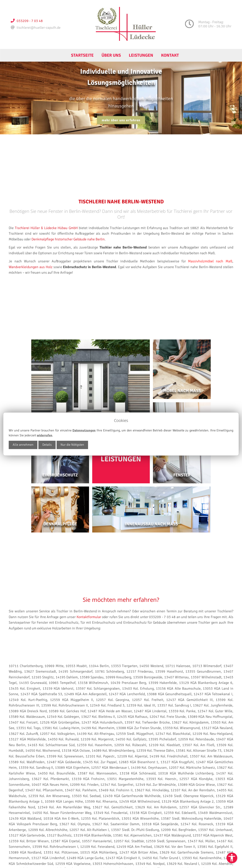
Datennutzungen (84, 430)
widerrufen (45, 435)
